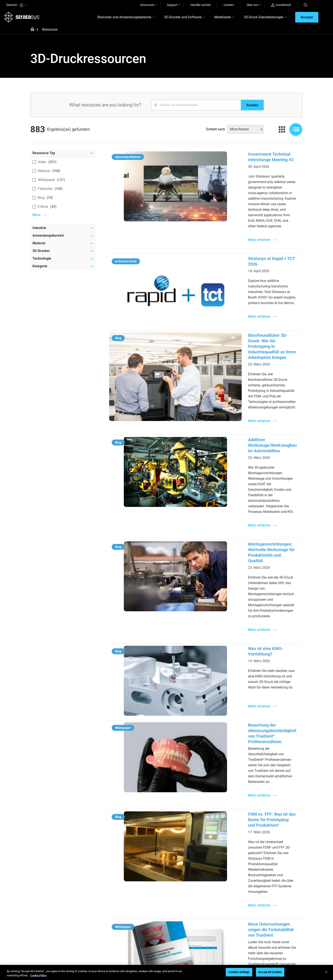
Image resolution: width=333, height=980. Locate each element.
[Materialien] (192, 898)
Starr (175, 905)
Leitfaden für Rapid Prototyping (185, 860)
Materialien (215, 18)
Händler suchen (201, 5)
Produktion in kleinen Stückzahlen (186, 848)
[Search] (306, 5)
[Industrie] (63, 230)
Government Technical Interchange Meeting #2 (222, 156)
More (37, 217)
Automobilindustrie (274, 840)
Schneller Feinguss (139, 905)
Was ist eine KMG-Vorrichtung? (207, 468)
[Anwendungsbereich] (63, 238)
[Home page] (31, 32)
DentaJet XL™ (226, 846)
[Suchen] (252, 107)
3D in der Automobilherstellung (192, 880)
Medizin (267, 834)
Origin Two (224, 834)
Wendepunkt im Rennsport (144, 911)
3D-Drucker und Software (175, 18)
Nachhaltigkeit (271, 936)
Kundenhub (281, 5)
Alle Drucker (225, 859)
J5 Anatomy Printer (230, 853)
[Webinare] (147, 898)
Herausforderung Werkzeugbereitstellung (187, 836)
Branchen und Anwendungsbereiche (117, 18)
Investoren (269, 943)
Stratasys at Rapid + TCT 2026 (206, 222)
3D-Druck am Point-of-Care (145, 929)
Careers (229, 5)
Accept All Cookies (270, 972)
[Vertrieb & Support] (237, 898)
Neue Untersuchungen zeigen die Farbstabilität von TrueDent (235, 644)
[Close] (326, 972)
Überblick (268, 905)
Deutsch (16, 5)
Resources (147, 5)
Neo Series (224, 840)
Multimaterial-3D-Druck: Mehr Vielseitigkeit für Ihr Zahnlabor (236, 695)
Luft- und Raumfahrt (275, 846)
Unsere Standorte (273, 917)
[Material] (63, 245)
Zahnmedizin (270, 828)
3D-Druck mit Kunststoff (188, 887)
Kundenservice (226, 930)
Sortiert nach (216, 131)
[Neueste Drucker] (237, 821)
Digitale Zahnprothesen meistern (142, 938)
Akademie (268, 930)
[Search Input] (196, 107)
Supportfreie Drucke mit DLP (146, 864)
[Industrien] (282, 821)
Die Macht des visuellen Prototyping (142, 837)
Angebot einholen (228, 917)
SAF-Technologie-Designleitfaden (138, 855)
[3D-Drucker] (63, 253)
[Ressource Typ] (63, 155)
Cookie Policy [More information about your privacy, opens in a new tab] (38, 975)
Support (172, 5)
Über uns (252, 5)
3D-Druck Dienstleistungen (256, 18)
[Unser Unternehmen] (282, 898)
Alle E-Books (135, 870)
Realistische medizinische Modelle (189, 871)
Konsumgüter (271, 853)
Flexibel (177, 911)
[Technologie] (63, 261)
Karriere (267, 924)
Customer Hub (226, 924)
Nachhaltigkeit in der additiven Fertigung (147, 920)
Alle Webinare (136, 947)
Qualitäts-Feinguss (139, 828)
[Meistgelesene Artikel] (192, 823)
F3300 (221, 828)
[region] (166, 972)
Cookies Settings (239, 972)
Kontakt (267, 911)
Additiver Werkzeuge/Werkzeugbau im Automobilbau (227, 342)
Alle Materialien (182, 924)
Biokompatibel (181, 917)
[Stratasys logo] (24, 18)
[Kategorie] (63, 268)
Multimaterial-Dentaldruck (144, 846)
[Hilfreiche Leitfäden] (147, 821)
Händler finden (226, 911)
